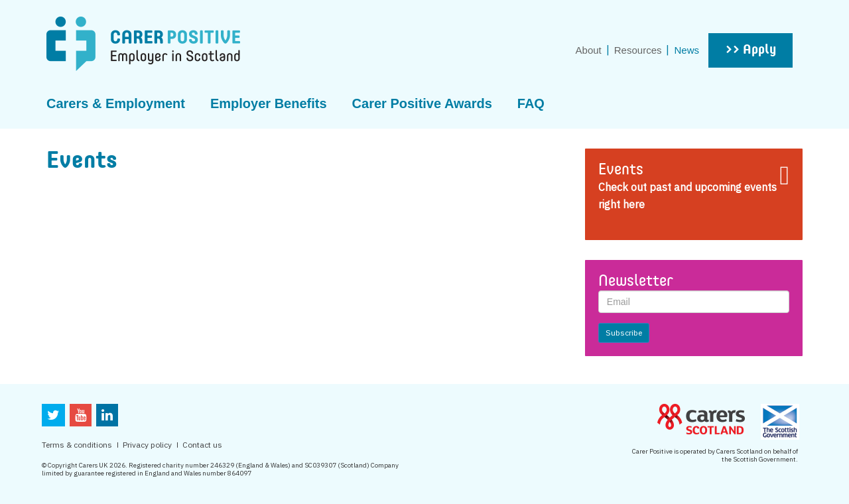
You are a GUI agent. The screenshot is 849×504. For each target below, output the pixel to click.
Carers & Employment (116, 103)
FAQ (531, 103)
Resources (638, 50)
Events (621, 170)
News (686, 50)
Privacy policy (147, 445)
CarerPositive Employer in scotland (143, 44)
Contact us (202, 445)
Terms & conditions (77, 445)
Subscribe (624, 333)
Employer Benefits (269, 103)
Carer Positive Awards (422, 103)
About (589, 50)
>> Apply (751, 50)
